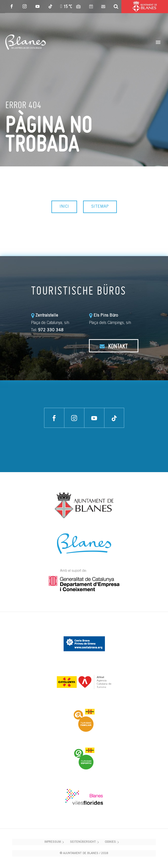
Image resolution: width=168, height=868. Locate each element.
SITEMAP (100, 207)
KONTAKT (114, 346)
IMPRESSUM (53, 842)
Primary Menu (158, 42)
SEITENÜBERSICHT (83, 842)
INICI (64, 207)
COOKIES (110, 842)
